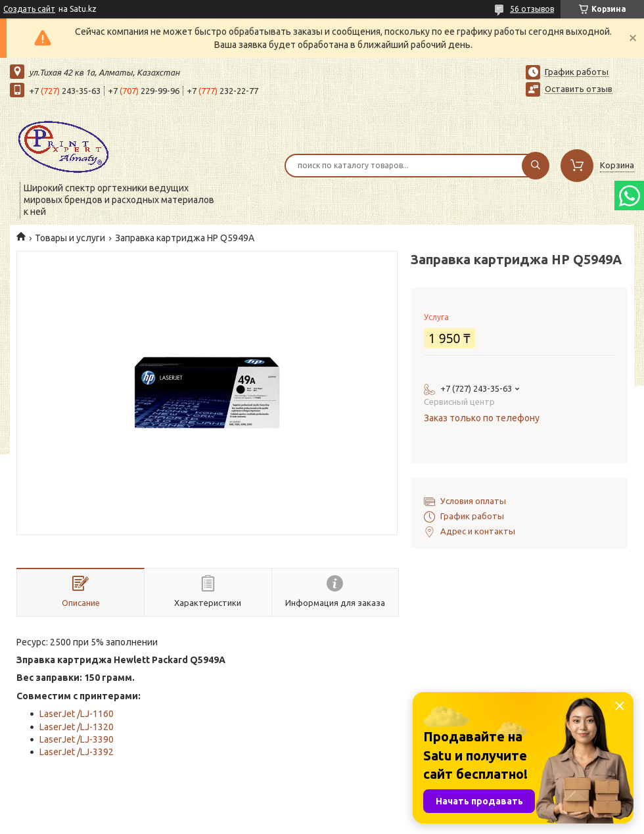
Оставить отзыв (579, 89)
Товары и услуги (70, 238)
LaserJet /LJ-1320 (77, 727)
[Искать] (536, 166)
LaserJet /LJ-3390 (77, 739)
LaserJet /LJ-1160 (77, 714)
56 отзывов (532, 9)
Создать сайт (29, 9)
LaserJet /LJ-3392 (77, 752)
